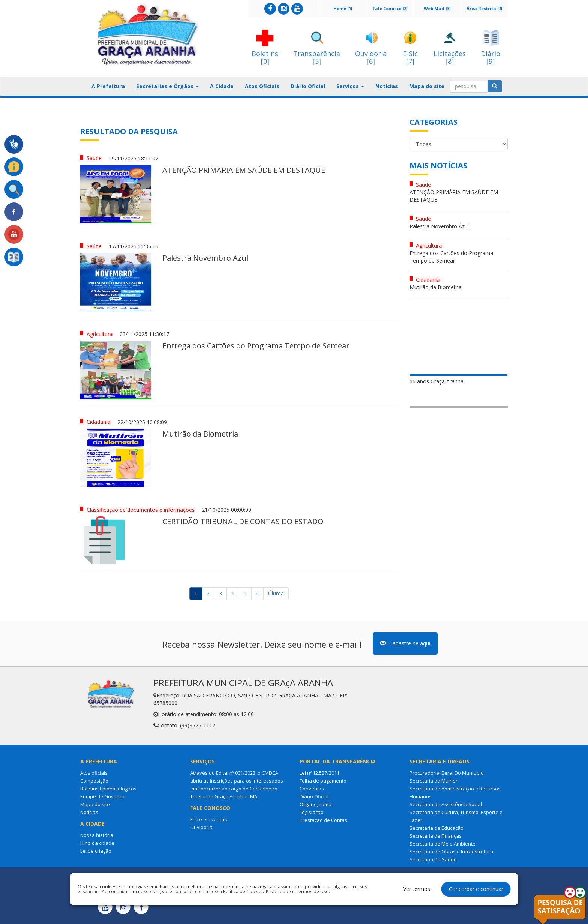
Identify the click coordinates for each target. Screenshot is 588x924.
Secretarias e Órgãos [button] (167, 86)
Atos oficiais (94, 773)
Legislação (312, 812)
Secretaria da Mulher (433, 781)
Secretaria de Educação (436, 828)
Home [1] (343, 8)
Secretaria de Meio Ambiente (442, 844)
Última (276, 593)
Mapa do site (427, 86)
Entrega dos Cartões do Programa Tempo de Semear (451, 257)
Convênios (312, 789)
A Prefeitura (108, 86)
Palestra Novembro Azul (439, 226)
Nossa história (97, 835)
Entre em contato (209, 819)
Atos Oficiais (262, 86)
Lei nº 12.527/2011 (319, 773)
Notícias (387, 86)
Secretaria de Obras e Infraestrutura (451, 852)
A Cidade (222, 86)
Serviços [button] (350, 86)
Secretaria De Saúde (433, 859)
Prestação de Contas (323, 820)
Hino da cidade (97, 843)
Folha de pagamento (323, 781)
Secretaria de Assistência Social (446, 804)
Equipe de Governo (102, 796)
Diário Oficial (308, 86)
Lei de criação (96, 851)
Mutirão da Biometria (436, 287)
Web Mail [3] (437, 8)
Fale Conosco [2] (390, 8)
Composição (94, 781)
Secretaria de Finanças (436, 836)
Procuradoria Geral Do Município (447, 773)
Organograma (316, 804)
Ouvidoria (201, 827)
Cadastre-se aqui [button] (405, 643)
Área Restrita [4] (484, 8)
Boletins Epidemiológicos (108, 789)
